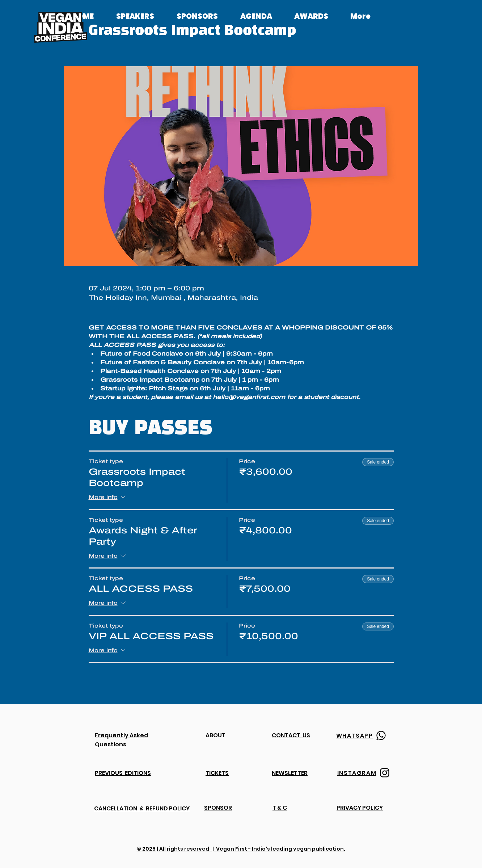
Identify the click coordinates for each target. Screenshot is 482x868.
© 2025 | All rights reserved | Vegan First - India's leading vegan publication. (241, 849)
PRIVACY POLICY (360, 808)
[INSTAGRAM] (364, 773)
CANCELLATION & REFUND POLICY (142, 808)
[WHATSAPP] (362, 735)
